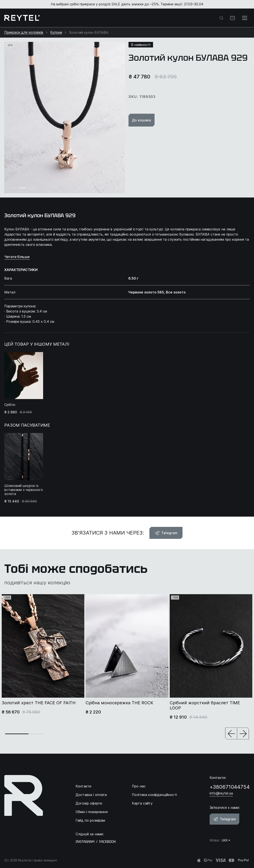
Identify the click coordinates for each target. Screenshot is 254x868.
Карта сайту (142, 803)
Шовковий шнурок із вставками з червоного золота (24, 490)
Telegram (166, 533)
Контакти (83, 786)
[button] (231, 734)
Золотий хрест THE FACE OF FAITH (39, 703)
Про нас (139, 786)
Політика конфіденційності (154, 795)
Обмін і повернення (92, 812)
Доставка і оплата (91, 795)
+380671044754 (230, 787)
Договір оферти (89, 803)
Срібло (10, 405)
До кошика (142, 120)
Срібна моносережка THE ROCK (119, 703)
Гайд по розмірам (90, 820)
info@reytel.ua (221, 793)
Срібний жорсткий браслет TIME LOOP (205, 705)
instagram (85, 842)
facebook (108, 842)
